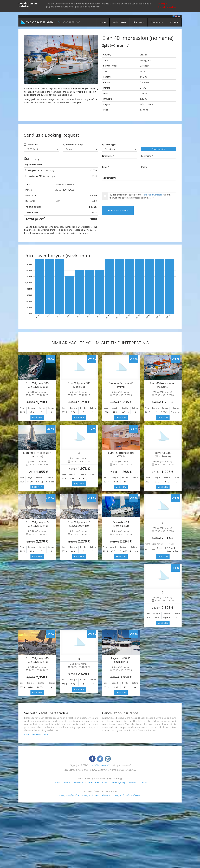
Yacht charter (120, 22)
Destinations (157, 22)
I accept (162, 4)
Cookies (67, 782)
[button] (30, 60)
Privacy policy (118, 782)
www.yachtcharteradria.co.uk (127, 795)
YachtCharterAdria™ (100, 765)
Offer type (109, 144)
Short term (139, 22)
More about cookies (167, 7)
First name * (108, 156)
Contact (174, 22)
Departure (31, 144)
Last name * (147, 156)
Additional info (109, 178)
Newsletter (79, 782)
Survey (57, 782)
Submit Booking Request (118, 210)
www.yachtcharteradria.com (96, 795)
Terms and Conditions (153, 195)
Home (103, 22)
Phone (144, 167)
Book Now (37, 417)
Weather (132, 782)
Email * (106, 167)
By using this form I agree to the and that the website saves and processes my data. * (141, 196)
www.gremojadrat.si (69, 795)
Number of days (73, 144)
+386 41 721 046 (71, 22)
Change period (159, 149)
